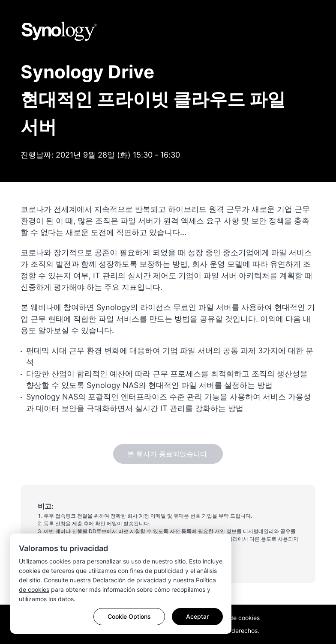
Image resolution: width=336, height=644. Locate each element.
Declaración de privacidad (129, 580)
